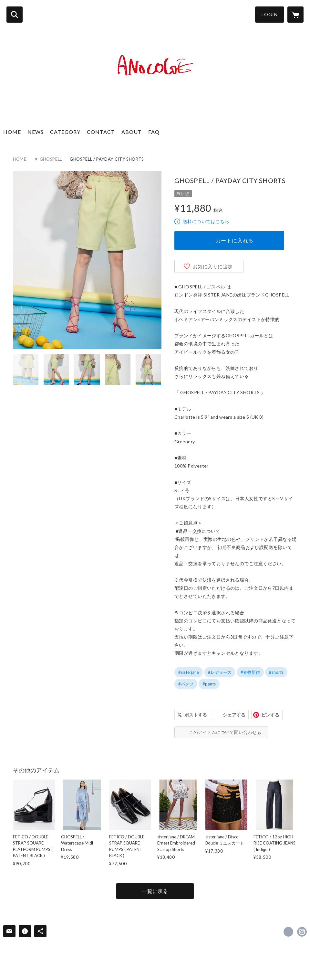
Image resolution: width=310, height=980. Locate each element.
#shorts (276, 672)
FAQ (154, 132)
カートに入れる (235, 240)
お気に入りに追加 (213, 266)
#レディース (220, 672)
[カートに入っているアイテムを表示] (295, 15)
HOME (12, 132)
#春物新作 (250, 672)
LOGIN (270, 14)
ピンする (270, 715)
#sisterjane (189, 672)
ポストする (196, 715)
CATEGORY (65, 132)
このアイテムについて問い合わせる (225, 732)
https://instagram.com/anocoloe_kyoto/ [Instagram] (302, 932)
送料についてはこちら (206, 221)
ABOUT (132, 132)
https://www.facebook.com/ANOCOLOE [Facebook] (288, 932)
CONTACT (101, 132)
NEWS (36, 132)
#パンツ (186, 684)
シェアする (234, 715)
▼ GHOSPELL (48, 159)
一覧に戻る (155, 891)
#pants (209, 684)
